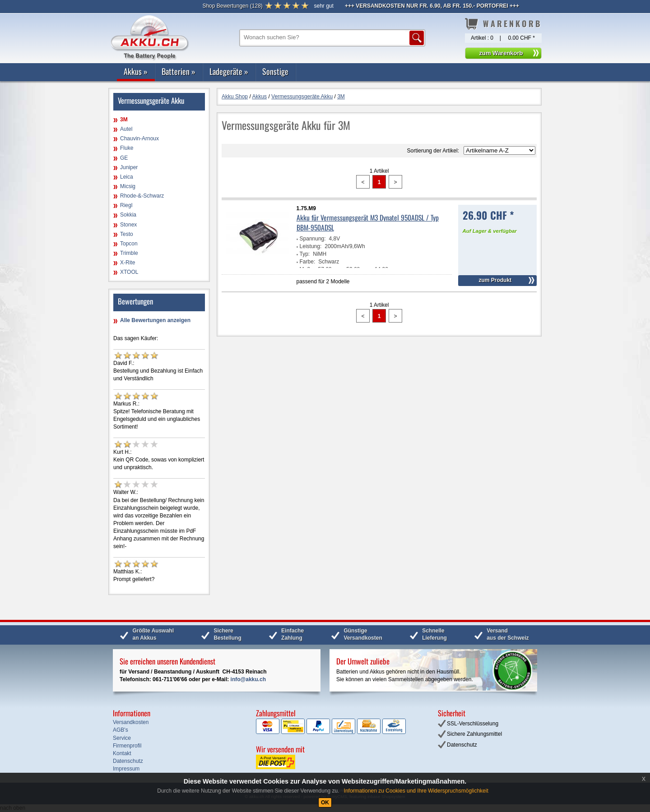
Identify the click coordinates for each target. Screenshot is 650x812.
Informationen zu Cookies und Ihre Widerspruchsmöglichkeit (416, 791)
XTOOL (129, 272)
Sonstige (275, 71)
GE (124, 158)
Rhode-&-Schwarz (142, 196)
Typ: (305, 254)
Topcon (129, 244)
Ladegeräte (229, 71)
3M (124, 120)
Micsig (128, 186)
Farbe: (308, 262)
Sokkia (128, 215)
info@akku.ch (248, 679)
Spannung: (313, 239)
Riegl (126, 205)
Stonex (128, 225)
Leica (127, 177)
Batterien (179, 71)
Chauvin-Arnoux (139, 138)
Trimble (129, 253)
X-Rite (128, 263)
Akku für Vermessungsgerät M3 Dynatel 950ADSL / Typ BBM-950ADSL (368, 222)
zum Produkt (495, 280)
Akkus (136, 71)
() (232, 6)
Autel (126, 129)
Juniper (129, 167)
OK (325, 803)
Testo (127, 234)
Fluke (127, 148)
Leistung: (311, 246)
